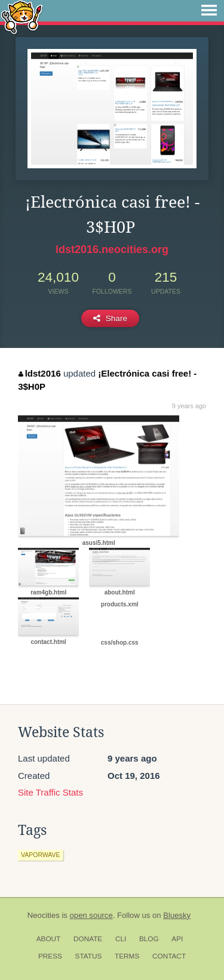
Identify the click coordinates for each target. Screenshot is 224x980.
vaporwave (41, 855)
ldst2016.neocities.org (112, 249)
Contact (169, 956)
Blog (149, 939)
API (177, 939)
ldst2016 (40, 373)
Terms (127, 956)
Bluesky (177, 915)
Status (89, 956)
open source (91, 915)
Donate (88, 939)
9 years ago (189, 406)
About (49, 939)
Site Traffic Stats (50, 792)
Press (50, 956)
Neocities (44, 915)
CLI (121, 939)
